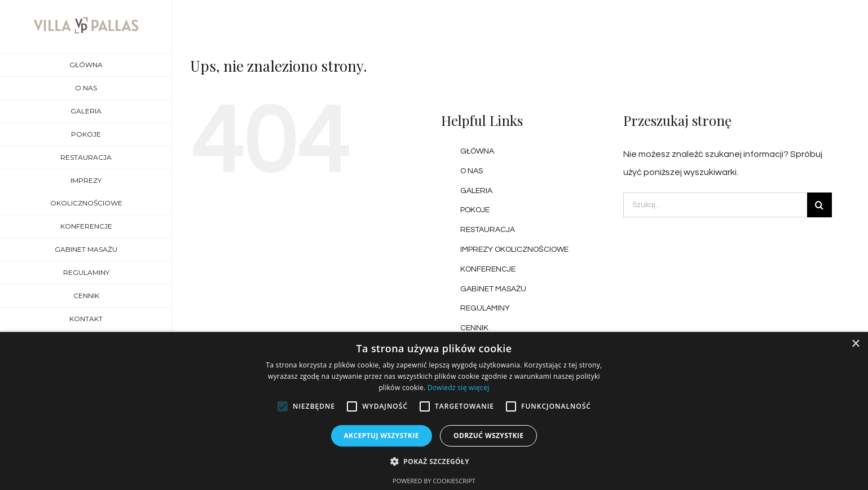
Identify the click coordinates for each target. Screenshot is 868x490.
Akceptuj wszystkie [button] (382, 436)
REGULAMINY (485, 308)
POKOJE (475, 210)
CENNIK (474, 328)
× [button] (855, 344)
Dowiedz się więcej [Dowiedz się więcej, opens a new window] (459, 388)
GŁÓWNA (477, 151)
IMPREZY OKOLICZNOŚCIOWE (514, 250)
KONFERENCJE (488, 269)
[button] (434, 462)
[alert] (434, 411)
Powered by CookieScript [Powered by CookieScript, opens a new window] (434, 481)
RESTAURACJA (488, 230)
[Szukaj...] (715, 205)
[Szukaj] (819, 205)
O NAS (472, 171)
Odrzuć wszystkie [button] (488, 436)
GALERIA (476, 191)
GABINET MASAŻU (493, 289)
